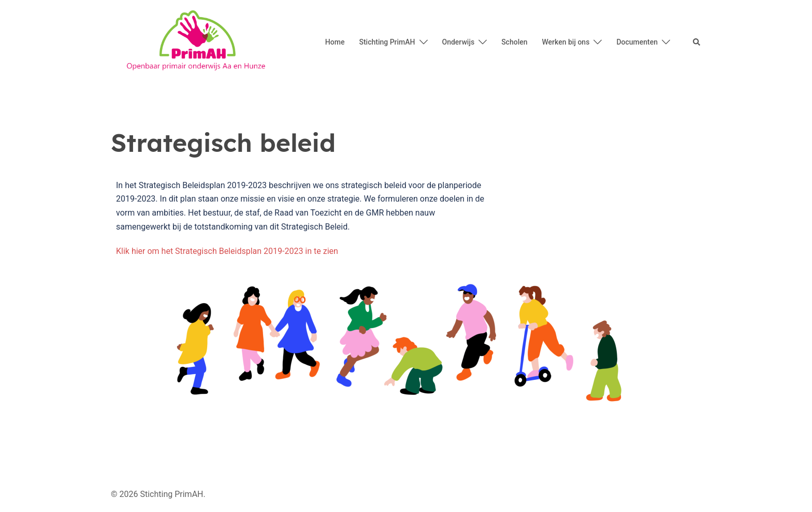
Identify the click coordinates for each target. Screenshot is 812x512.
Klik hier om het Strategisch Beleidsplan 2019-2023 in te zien (227, 251)
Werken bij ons (566, 42)
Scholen (514, 42)
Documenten (637, 42)
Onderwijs (459, 42)
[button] (697, 42)
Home (335, 42)
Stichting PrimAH (387, 42)
